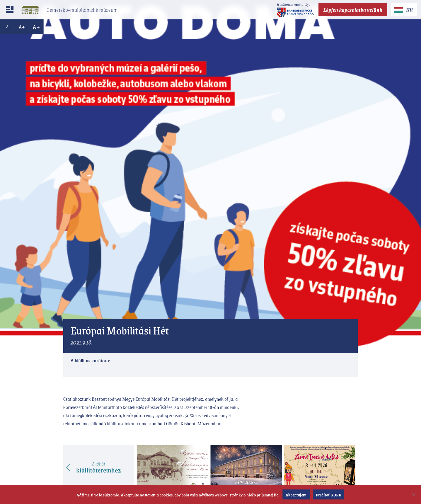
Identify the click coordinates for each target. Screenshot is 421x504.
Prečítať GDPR (328, 495)
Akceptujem (296, 495)
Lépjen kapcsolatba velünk (353, 10)
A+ (22, 26)
